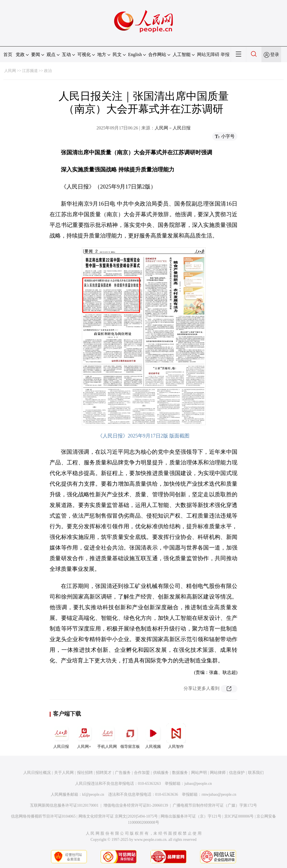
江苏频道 (30, 71)
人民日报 (61, 736)
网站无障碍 (208, 54)
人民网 (10, 71)
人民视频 (153, 736)
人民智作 (176, 736)
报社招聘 (85, 773)
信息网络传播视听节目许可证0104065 (43, 816)
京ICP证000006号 (239, 816)
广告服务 (123, 773)
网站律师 (218, 773)
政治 (48, 71)
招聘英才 (104, 773)
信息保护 (237, 773)
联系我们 (256, 773)
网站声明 (199, 773)
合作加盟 (142, 773)
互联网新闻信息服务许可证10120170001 (64, 805)
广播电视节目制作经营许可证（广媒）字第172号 (215, 805)
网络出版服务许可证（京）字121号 (191, 816)
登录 (275, 54)
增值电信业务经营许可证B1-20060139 (136, 805)
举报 (225, 54)
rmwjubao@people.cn (219, 794)
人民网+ (84, 736)
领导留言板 (130, 736)
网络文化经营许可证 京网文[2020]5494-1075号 (118, 816)
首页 (8, 54)
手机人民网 (107, 736)
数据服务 (180, 773)
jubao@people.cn (198, 784)
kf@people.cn (93, 794)
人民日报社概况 (37, 773)
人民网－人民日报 (173, 128)
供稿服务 (161, 773)
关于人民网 (64, 773)
